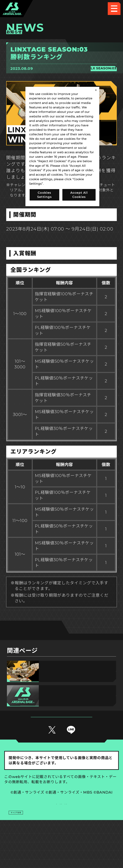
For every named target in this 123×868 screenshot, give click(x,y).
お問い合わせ (90, 828)
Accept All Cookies (79, 195)
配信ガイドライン (61, 841)
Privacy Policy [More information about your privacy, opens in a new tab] (55, 184)
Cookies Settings (90, 815)
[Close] (96, 90)
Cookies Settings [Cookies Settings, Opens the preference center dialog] (44, 195)
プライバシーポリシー (33, 828)
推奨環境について (33, 815)
